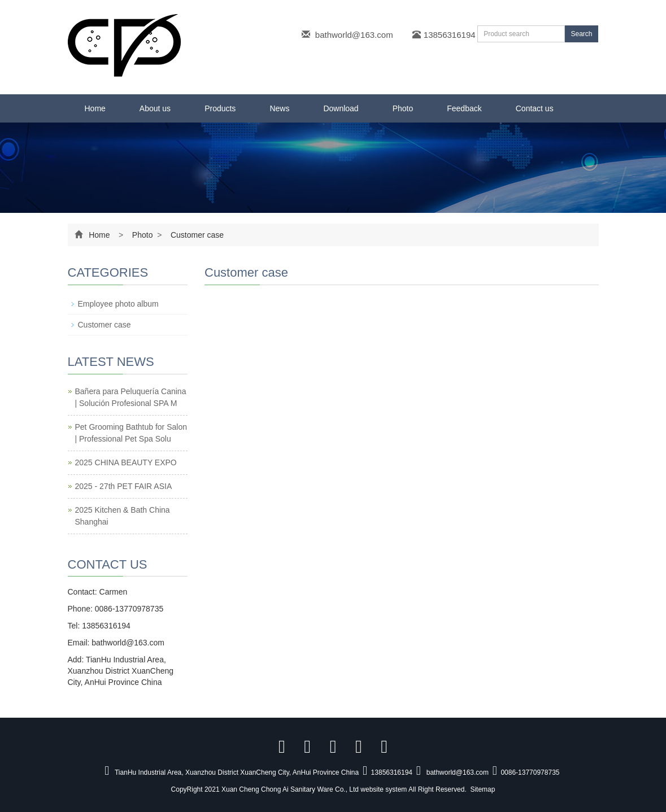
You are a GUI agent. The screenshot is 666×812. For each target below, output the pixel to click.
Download (341, 108)
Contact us (535, 108)
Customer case (196, 235)
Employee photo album (118, 304)
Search (581, 34)
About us (155, 108)
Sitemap (482, 789)
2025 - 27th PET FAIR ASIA (124, 486)
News (279, 108)
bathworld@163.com (354, 35)
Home (95, 108)
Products (220, 108)
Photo (403, 108)
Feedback (464, 108)
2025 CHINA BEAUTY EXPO (126, 462)
